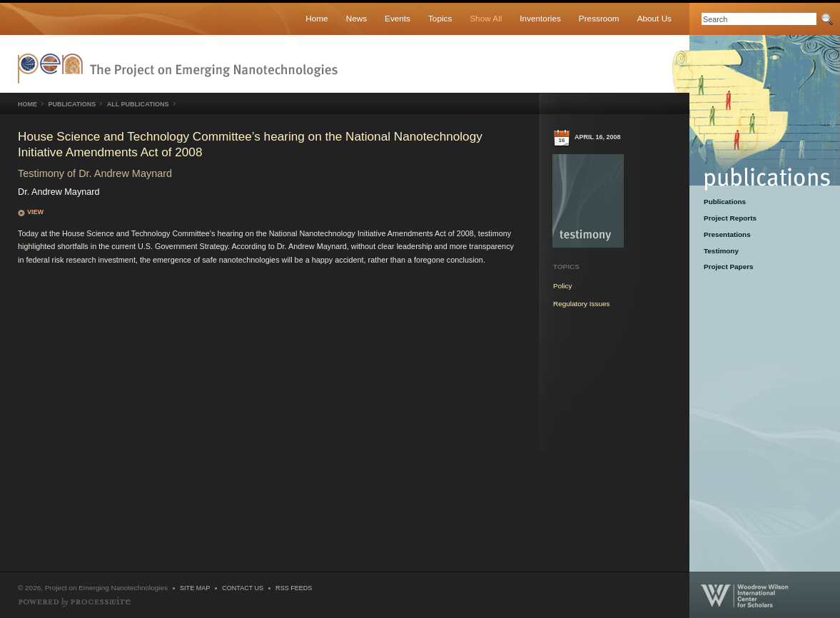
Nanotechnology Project (178, 69)
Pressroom (599, 18)
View (35, 212)
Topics (440, 18)
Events (398, 18)
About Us (654, 18)
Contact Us (243, 588)
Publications (755, 113)
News (356, 18)
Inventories (540, 18)
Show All (486, 18)
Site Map (195, 588)
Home (317, 18)
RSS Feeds (294, 588)
